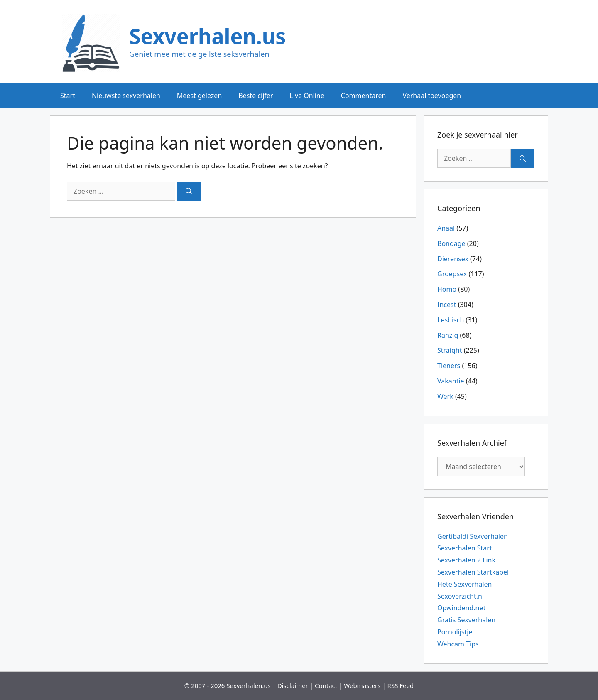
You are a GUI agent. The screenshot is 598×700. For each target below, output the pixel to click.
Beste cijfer (256, 96)
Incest (447, 305)
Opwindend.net (461, 608)
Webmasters (362, 685)
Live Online (307, 96)
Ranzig (448, 335)
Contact (326, 685)
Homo (447, 289)
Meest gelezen (199, 96)
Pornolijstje (455, 632)
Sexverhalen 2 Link (466, 560)
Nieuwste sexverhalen (126, 96)
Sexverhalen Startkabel (473, 572)
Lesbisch (451, 320)
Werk (445, 396)
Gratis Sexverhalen (466, 620)
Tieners (449, 366)
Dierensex (453, 259)
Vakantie (451, 381)
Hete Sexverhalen (464, 584)
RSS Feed (401, 685)
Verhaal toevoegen (432, 96)
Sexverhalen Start (465, 548)
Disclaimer (293, 685)
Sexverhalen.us (207, 36)
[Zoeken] (189, 191)
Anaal (446, 228)
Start (68, 96)
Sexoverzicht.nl (461, 596)
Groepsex (452, 274)
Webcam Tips (458, 644)
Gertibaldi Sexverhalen (473, 536)
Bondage (451, 243)
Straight (450, 350)
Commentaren (364, 96)
